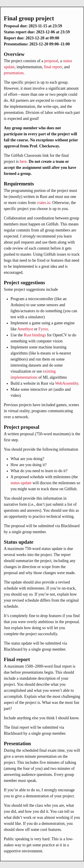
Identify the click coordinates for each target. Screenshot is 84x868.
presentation (14, 73)
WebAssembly (67, 383)
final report (53, 67)
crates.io (43, 203)
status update (21, 483)
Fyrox (43, 329)
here (23, 161)
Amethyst (25, 329)
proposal (51, 61)
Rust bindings (35, 335)
